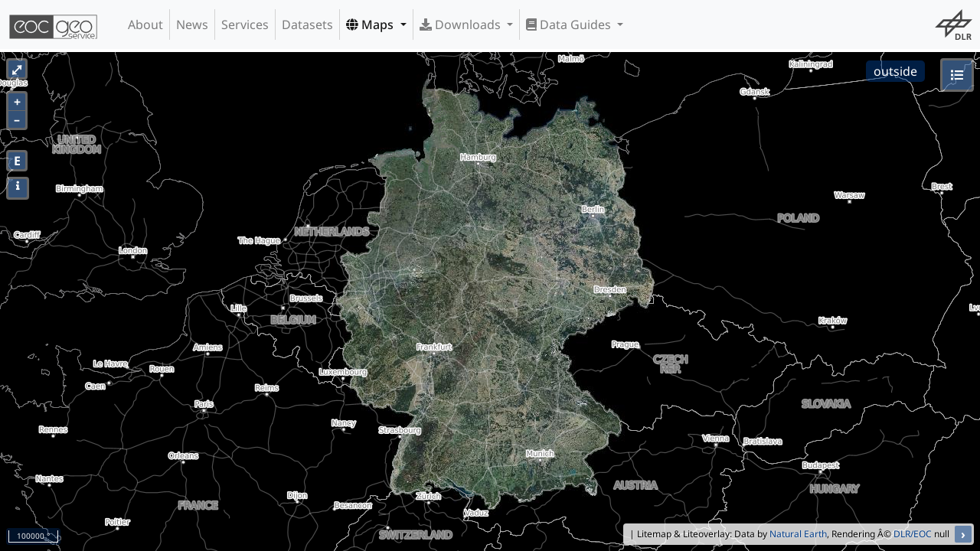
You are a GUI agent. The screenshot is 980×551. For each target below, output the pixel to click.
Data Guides (570, 24)
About (145, 24)
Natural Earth (798, 534)
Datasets (307, 24)
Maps (371, 24)
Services (245, 24)
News (192, 24)
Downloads (462, 24)
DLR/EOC (913, 534)
